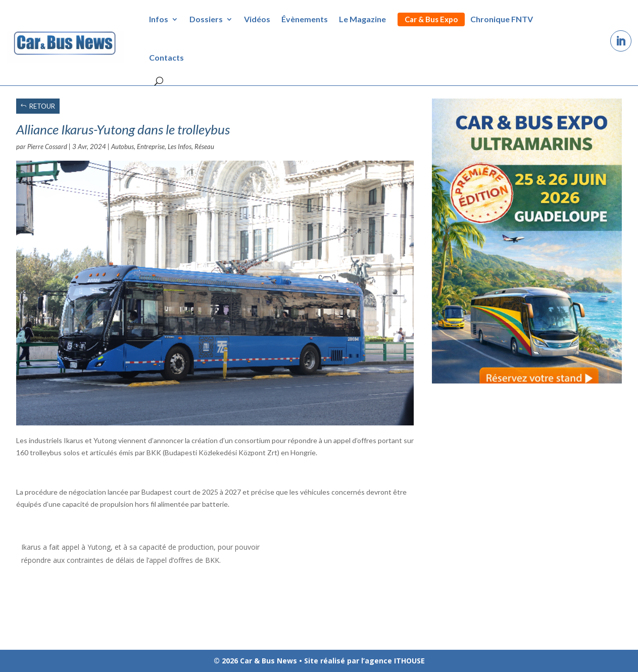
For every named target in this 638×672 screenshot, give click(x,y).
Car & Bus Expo (431, 19)
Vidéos (257, 19)
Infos (159, 19)
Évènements (305, 19)
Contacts (166, 57)
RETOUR (42, 106)
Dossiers (206, 19)
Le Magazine (362, 19)
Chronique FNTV (502, 19)
